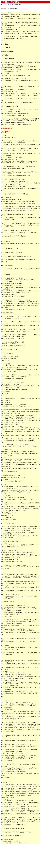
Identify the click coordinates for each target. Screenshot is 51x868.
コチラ (12, 313)
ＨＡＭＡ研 (8, 5)
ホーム (3, 5)
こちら (10, 145)
